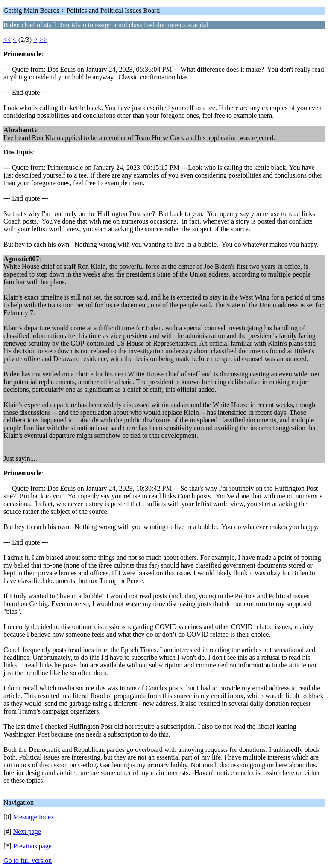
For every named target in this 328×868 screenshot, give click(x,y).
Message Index (34, 817)
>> (43, 39)
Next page (27, 832)
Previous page (32, 846)
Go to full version (28, 861)
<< (7, 39)
